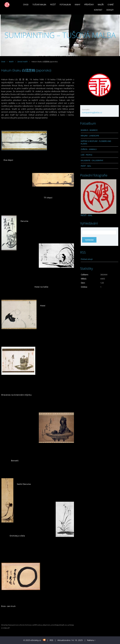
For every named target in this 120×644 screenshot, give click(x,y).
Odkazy (110, 10)
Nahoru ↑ (91, 640)
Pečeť (53, 5)
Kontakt (98, 10)
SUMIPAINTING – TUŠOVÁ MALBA (60, 35)
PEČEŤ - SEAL (86, 166)
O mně (111, 5)
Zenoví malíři (23, 62)
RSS (51, 640)
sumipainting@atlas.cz (92, 112)
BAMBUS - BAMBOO (89, 130)
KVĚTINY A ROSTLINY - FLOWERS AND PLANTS (96, 142)
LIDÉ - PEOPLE (86, 155)
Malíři (101, 5)
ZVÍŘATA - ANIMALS (89, 149)
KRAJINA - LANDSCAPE (90, 136)
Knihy (78, 5)
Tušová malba (39, 5)
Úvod (26, 5)
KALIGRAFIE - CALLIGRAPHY (92, 160)
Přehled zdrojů (87, 259)
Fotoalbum (65, 5)
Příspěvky (89, 5)
